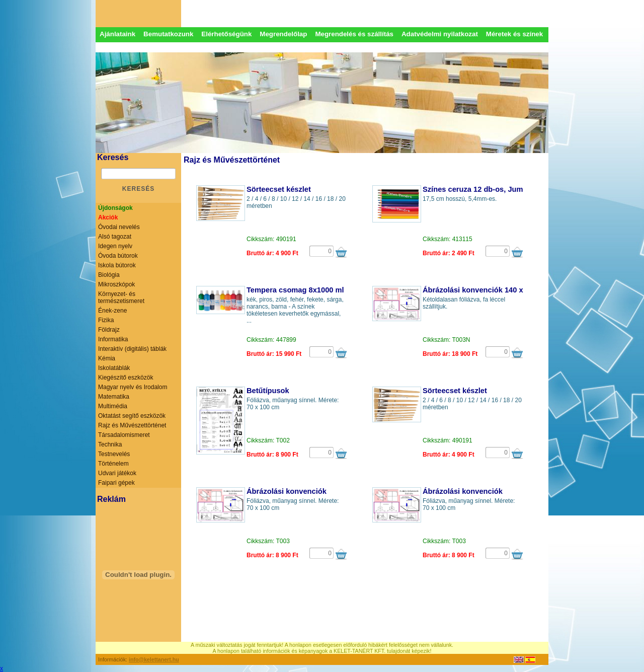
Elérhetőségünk (226, 34)
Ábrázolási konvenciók (287, 491)
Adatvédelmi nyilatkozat (440, 34)
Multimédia (113, 406)
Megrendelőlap (283, 34)
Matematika (114, 397)
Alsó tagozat (115, 237)
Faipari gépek (116, 483)
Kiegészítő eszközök (126, 378)
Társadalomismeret (124, 435)
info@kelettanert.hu (154, 659)
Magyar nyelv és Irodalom (133, 387)
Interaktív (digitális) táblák (132, 349)
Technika (110, 444)
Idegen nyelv (115, 246)
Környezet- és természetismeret (121, 297)
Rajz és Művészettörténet (132, 425)
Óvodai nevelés (119, 227)
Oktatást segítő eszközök (132, 416)
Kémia (107, 358)
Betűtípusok (268, 391)
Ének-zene (112, 311)
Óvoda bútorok (118, 256)
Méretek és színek (514, 34)
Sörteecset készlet (279, 189)
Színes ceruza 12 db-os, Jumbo (477, 189)
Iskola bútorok (117, 265)
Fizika (106, 320)
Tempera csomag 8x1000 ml (295, 290)
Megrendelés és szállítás (354, 34)
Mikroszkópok (116, 284)
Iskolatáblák (114, 368)
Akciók (108, 217)
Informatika (113, 339)
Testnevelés (114, 454)
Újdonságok (115, 208)
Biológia (109, 275)
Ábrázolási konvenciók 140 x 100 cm (486, 290)
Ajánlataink (117, 34)
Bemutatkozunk (168, 34)
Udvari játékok (117, 473)
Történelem (113, 464)
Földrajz (109, 330)
